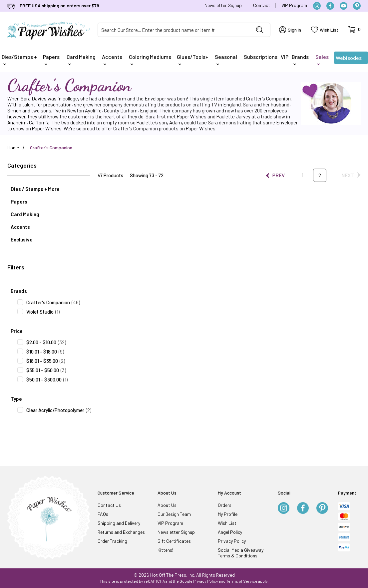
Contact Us (109, 505)
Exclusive (22, 239)
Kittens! (165, 550)
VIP (285, 57)
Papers (51, 59)
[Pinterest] (357, 6)
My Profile (228, 514)
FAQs (103, 514)
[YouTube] (344, 6)
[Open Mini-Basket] (355, 30)
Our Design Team (174, 514)
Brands (300, 59)
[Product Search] (174, 30)
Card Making (81, 59)
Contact (262, 5)
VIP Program (294, 5)
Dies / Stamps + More (35, 189)
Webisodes (349, 59)
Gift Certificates (174, 541)
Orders (225, 505)
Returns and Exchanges (121, 532)
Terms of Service (242, 581)
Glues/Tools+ (193, 59)
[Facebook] (330, 6)
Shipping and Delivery (119, 523)
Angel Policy (230, 532)
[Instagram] (317, 6)
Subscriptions (261, 57)
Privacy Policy (232, 541)
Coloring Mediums (150, 59)
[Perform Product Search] (260, 30)
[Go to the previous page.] (275, 175)
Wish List (227, 523)
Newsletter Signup (223, 5)
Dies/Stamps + (19, 59)
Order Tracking (112, 541)
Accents (112, 59)
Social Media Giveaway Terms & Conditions (241, 553)
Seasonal (226, 59)
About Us (167, 505)
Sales (322, 59)
